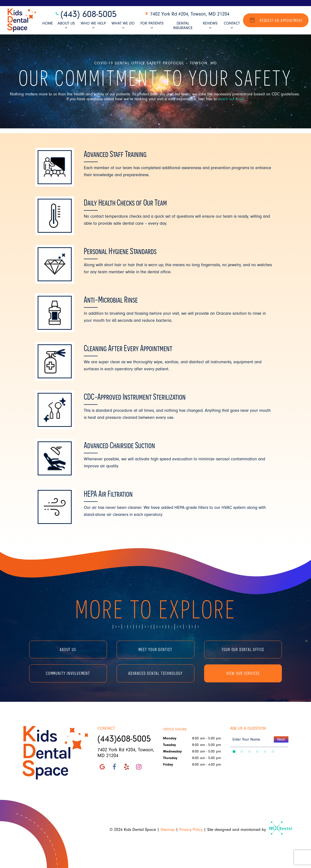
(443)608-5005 (124, 739)
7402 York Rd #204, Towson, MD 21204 (187, 14)
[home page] (22, 20)
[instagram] (139, 767)
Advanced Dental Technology (155, 673)
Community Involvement (68, 673)
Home (48, 23)
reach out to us (231, 99)
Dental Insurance (183, 26)
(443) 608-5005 (86, 14)
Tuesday (169, 745)
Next (281, 739)
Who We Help (93, 25)
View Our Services (243, 673)
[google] (102, 767)
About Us (66, 25)
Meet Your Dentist (155, 649)
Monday (170, 738)
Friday (168, 765)
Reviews (210, 25)
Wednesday (172, 751)
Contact (232, 25)
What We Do (123, 25)
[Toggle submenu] (66, 28)
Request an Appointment (276, 20)
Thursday (170, 758)
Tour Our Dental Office (243, 649)
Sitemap (168, 830)
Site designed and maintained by (248, 830)
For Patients (152, 25)
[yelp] (127, 767)
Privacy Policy (191, 830)
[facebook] (114, 767)
